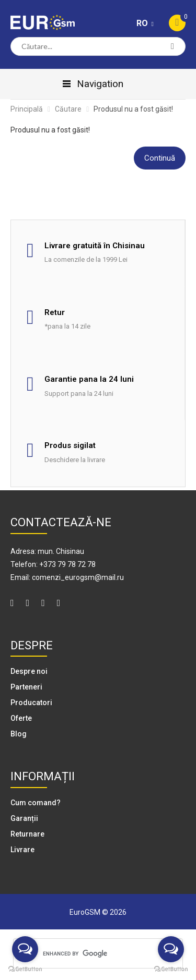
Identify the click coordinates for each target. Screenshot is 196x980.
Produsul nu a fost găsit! (133, 109)
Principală (27, 109)
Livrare (22, 850)
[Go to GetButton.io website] (25, 969)
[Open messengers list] (25, 949)
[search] (96, 953)
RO (143, 23)
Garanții (24, 818)
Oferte (21, 718)
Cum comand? (36, 803)
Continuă (160, 158)
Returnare (27, 834)
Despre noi (29, 671)
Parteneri (26, 687)
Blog (19, 734)
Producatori (31, 703)
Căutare (68, 109)
